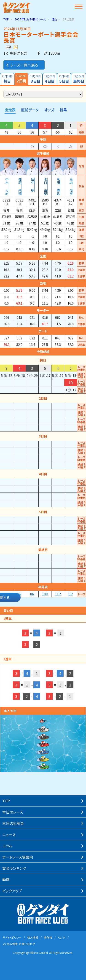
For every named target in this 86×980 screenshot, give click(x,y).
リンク (62, 937)
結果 (63, 110)
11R (58, 594)
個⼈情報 (33, 937)
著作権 (48, 937)
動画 (6, 879)
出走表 (10, 110)
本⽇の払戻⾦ (13, 823)
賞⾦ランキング (14, 868)
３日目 (35, 79)
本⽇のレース (13, 812)
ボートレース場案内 (18, 857)
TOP (6, 19)
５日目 (64, 79)
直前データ (30, 110)
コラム (7, 846)
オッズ (49, 110)
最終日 (79, 79)
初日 (7, 79)
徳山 (54, 19)
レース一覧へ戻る (22, 65)
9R (19, 594)
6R (71, 594)
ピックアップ (12, 891)
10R (45, 594)
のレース (30, 19)
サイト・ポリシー (12, 937)
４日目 (50, 79)
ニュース (9, 834)
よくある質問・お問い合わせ (19, 944)
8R (32, 594)
